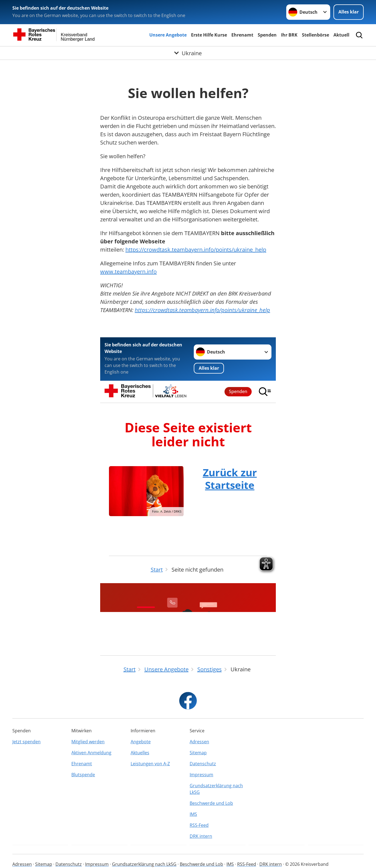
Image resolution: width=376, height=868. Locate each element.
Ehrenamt (242, 35)
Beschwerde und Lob (211, 803)
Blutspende (83, 775)
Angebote (141, 742)
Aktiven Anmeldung (91, 753)
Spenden (267, 35)
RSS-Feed (199, 825)
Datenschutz (203, 764)
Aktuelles (140, 753)
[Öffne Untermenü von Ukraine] (188, 53)
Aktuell (341, 35)
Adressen (199, 742)
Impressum (201, 775)
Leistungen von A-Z (150, 764)
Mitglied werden (88, 742)
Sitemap (198, 753)
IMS (193, 814)
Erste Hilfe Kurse (209, 35)
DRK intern (201, 836)
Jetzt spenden (26, 742)
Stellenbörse (315, 35)
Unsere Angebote (168, 35)
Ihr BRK (289, 35)
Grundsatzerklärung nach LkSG (216, 789)
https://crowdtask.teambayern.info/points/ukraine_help (196, 250)
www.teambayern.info (128, 272)
